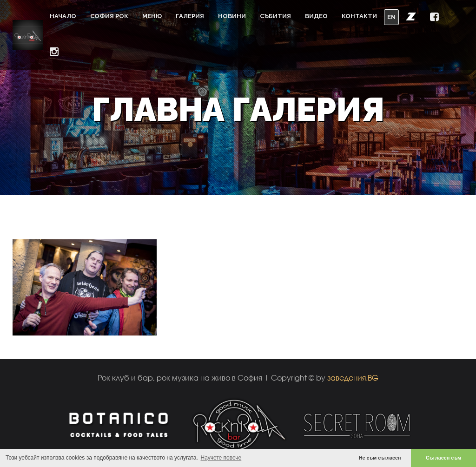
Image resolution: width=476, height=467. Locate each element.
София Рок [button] (109, 16)
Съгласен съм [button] (443, 458)
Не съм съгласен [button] (380, 458)
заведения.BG (353, 378)
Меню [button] (152, 16)
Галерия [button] (190, 16)
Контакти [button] (359, 16)
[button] (411, 16)
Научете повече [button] (221, 458)
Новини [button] (232, 16)
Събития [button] (275, 16)
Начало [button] (63, 16)
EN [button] (391, 17)
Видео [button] (316, 16)
